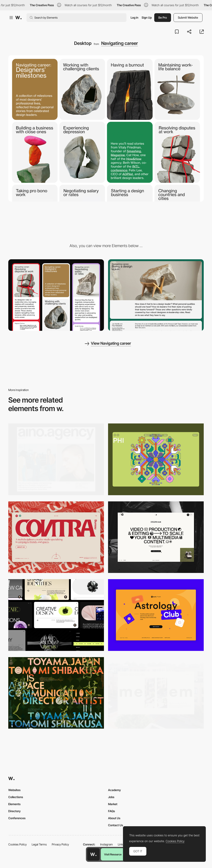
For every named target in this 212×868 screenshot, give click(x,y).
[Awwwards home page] (93, 854)
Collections (16, 797)
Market (113, 804)
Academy (114, 790)
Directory (14, 811)
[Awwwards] (18, 18)
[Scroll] (156, 295)
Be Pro (163, 17)
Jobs (111, 797)
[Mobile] (56, 295)
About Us (114, 818)
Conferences (17, 818)
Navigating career (120, 43)
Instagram (107, 844)
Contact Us (116, 825)
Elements (14, 804)
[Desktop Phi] (156, 459)
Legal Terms (39, 844)
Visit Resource (113, 854)
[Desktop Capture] (156, 615)
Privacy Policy (60, 844)
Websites (14, 790)
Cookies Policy (17, 844)
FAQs (111, 811)
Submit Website (188, 17)
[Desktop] (56, 459)
